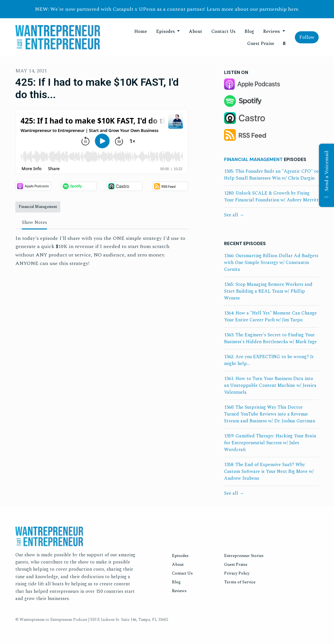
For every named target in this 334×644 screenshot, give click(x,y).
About (196, 31)
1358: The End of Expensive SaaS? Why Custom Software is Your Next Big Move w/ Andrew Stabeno (269, 471)
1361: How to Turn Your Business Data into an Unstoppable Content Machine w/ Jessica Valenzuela (270, 385)
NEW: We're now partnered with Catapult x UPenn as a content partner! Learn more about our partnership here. (167, 9)
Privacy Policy (237, 573)
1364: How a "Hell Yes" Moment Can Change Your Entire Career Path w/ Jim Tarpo (270, 316)
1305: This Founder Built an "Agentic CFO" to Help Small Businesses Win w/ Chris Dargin (271, 175)
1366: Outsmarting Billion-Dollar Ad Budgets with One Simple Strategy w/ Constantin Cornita (271, 263)
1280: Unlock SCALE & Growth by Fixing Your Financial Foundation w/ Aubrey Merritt (271, 197)
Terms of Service (240, 582)
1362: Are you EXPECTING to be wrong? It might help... (269, 360)
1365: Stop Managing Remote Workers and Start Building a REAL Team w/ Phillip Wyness (268, 291)
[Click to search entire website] (284, 44)
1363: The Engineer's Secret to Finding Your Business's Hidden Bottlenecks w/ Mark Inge (270, 338)
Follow (307, 37)
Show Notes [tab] (34, 222)
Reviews (272, 31)
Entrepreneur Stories (244, 556)
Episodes (166, 31)
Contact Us (223, 31)
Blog (249, 31)
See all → (234, 215)
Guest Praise (261, 44)
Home (141, 31)
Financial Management (253, 159)
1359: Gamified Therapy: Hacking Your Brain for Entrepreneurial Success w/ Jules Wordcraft (270, 443)
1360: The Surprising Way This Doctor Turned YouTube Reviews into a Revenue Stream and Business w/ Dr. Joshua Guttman (270, 414)
